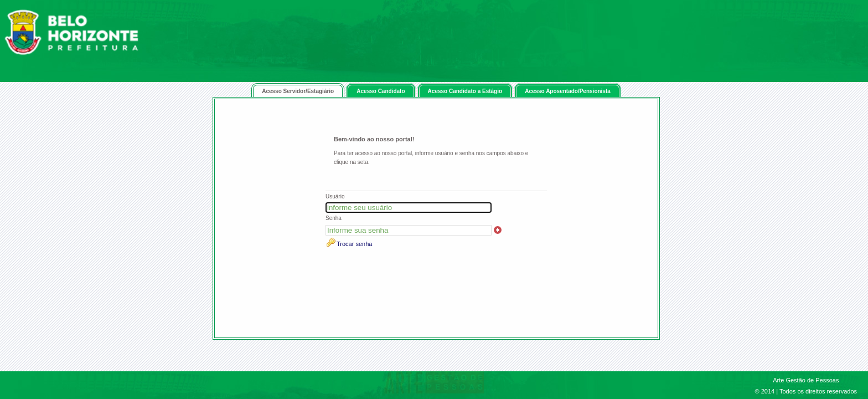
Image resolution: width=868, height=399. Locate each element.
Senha (334, 218)
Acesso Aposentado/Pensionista (568, 91)
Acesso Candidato (381, 91)
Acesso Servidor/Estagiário (298, 91)
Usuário (335, 196)
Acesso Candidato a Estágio (465, 91)
